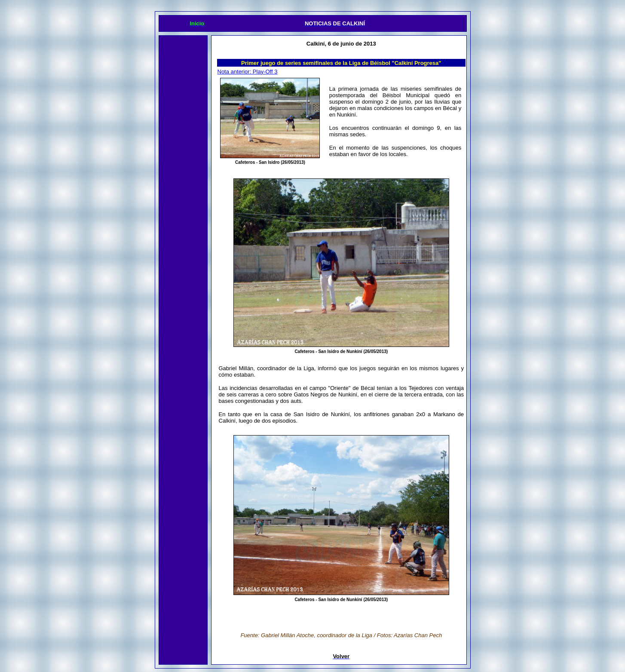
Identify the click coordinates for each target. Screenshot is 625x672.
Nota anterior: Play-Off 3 (248, 72)
